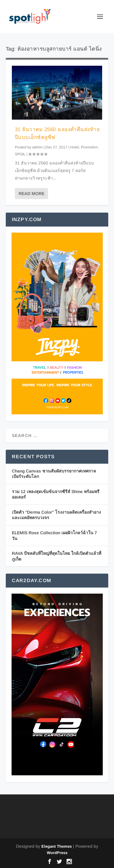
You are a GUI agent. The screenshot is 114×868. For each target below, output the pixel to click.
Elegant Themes (57, 846)
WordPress (57, 853)
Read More (31, 194)
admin (37, 147)
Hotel (75, 147)
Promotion (89, 147)
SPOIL (20, 154)
